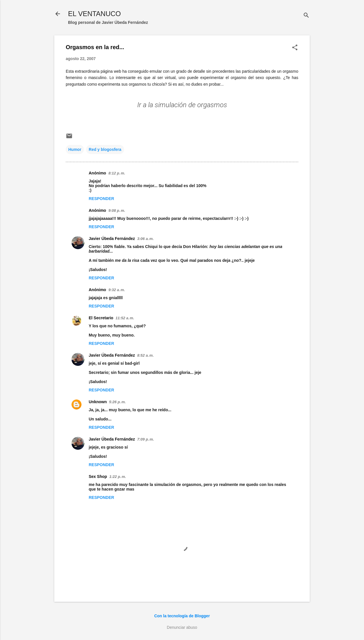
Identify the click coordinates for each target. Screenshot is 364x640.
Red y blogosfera (105, 149)
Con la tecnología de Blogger (182, 616)
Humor (75, 149)
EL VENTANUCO (94, 14)
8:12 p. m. (117, 173)
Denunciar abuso (182, 627)
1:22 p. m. (118, 477)
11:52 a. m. (125, 318)
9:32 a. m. (117, 290)
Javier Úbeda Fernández (112, 239)
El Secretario (101, 318)
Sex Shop (98, 476)
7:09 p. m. (146, 439)
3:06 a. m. (145, 239)
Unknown (98, 402)
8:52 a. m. (145, 355)
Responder (101, 199)
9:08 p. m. (117, 211)
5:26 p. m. (117, 402)
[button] (295, 48)
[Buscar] (306, 16)
